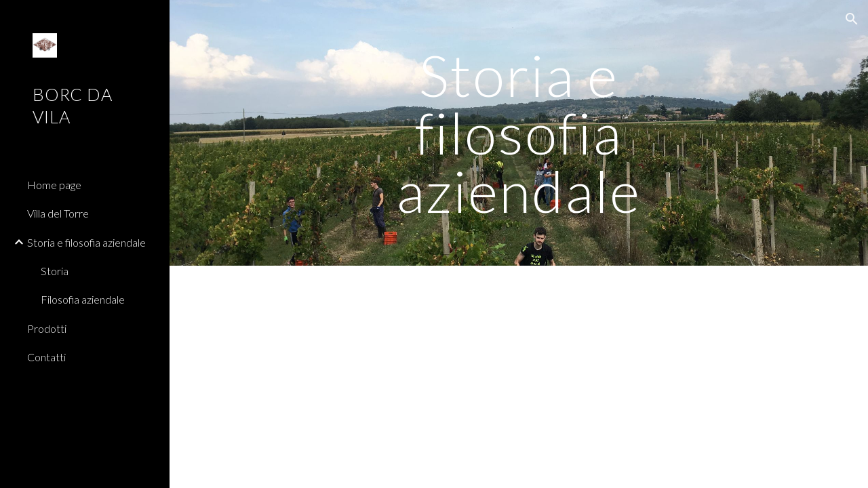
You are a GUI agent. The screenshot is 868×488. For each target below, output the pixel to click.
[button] (852, 19)
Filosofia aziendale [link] (83, 299)
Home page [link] (54, 185)
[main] (518, 133)
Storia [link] (55, 271)
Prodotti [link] (47, 328)
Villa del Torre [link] (58, 213)
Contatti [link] (46, 357)
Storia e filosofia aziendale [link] (86, 242)
